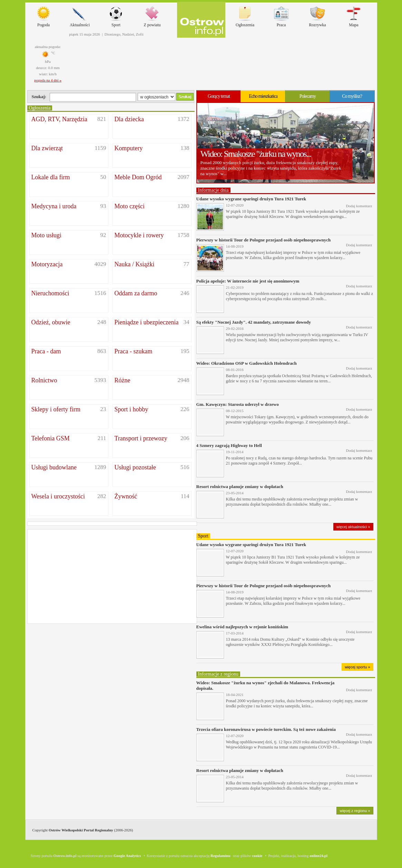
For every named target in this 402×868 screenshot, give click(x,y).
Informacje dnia (213, 190)
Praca (281, 15)
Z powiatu (152, 15)
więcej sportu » (357, 667)
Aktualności (80, 15)
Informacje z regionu (218, 674)
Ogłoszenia (245, 15)
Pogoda (43, 15)
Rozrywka (317, 15)
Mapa (354, 15)
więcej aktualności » (353, 527)
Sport (116, 15)
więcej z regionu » (355, 811)
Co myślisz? (352, 96)
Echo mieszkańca (263, 96)
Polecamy (308, 96)
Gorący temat (219, 96)
